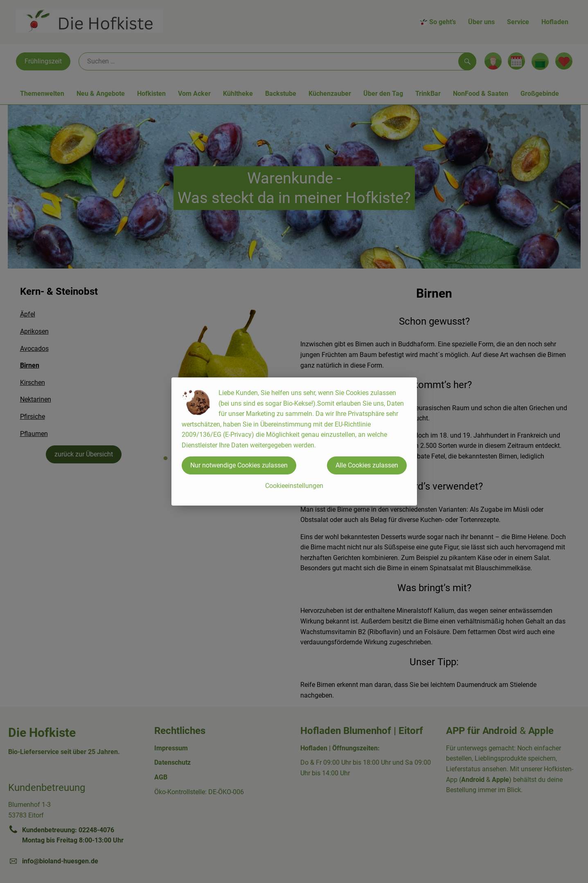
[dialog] (294, 441)
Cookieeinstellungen (294, 486)
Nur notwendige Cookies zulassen (239, 465)
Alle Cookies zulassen (367, 465)
